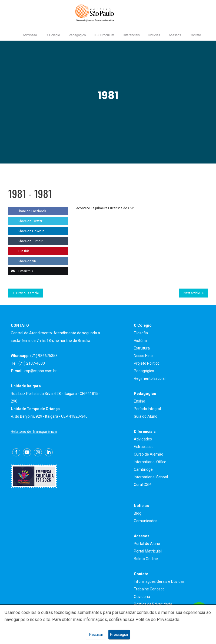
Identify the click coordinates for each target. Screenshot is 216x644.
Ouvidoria (142, 597)
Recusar (96, 635)
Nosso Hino (143, 356)
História (140, 341)
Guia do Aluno (146, 416)
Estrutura (142, 348)
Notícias (154, 35)
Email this (20, 271)
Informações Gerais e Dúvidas (159, 581)
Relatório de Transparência (34, 431)
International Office (150, 462)
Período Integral (147, 409)
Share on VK (22, 261)
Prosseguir (119, 635)
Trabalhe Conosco (149, 589)
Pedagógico (77, 35)
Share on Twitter (25, 221)
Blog (138, 513)
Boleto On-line (146, 559)
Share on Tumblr (25, 241)
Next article (192, 293)
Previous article (27, 293)
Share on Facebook (27, 211)
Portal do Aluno (147, 544)
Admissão (30, 35)
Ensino (139, 401)
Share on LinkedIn (26, 231)
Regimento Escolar (150, 378)
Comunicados (146, 521)
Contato (195, 35)
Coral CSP (142, 485)
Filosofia (141, 333)
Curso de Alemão (149, 454)
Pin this (19, 251)
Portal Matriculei (148, 551)
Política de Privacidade (153, 604)
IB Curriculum (104, 35)
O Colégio (53, 35)
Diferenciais (131, 35)
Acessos (175, 35)
